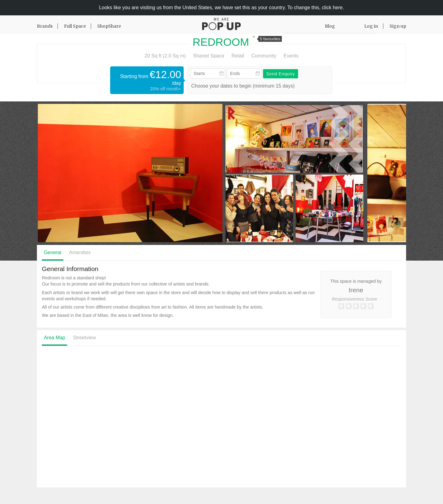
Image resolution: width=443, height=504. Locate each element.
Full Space (75, 26)
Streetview (84, 338)
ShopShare (109, 26)
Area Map (54, 338)
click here (332, 8)
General (52, 252)
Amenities (80, 252)
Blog (330, 26)
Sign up (398, 26)
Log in (371, 26)
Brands (45, 26)
